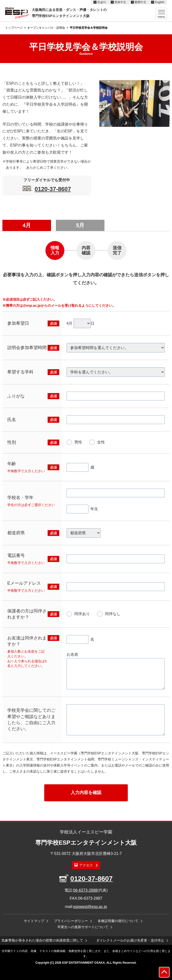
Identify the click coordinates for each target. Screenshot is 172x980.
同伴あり (82, 614)
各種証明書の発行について (118, 921)
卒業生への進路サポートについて (83, 927)
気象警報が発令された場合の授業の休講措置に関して (42, 940)
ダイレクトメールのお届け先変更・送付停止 (130, 940)
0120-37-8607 (53, 189)
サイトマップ (34, 921)
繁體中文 (140, 2)
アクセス (86, 865)
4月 (27, 225)
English (159, 2)
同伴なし (113, 614)
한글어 (102, 2)
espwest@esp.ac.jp (90, 907)
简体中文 (120, 2)
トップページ (14, 28)
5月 (80, 225)
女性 (101, 442)
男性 (78, 442)
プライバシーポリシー (71, 921)
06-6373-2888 (85, 890)
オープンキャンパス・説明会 (46, 28)
